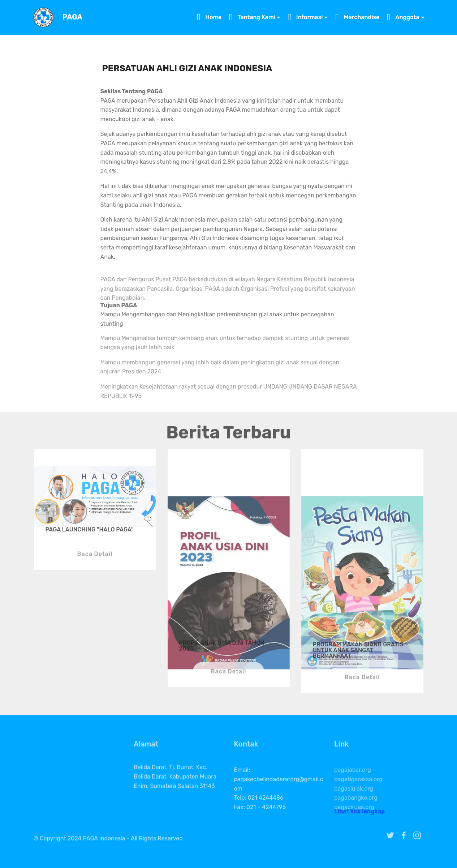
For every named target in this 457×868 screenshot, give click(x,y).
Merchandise (357, 17)
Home (209, 17)
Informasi (305, 17)
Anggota (403, 17)
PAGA (72, 17)
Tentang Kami (252, 17)
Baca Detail (95, 566)
